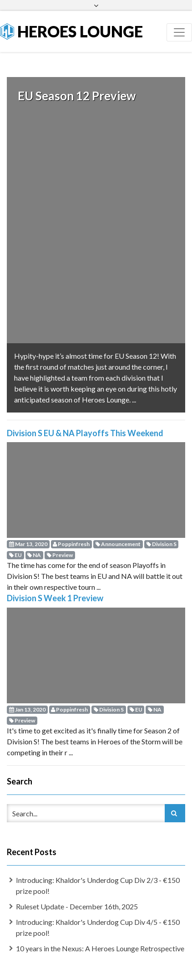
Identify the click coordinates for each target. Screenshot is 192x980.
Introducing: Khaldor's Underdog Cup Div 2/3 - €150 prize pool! (98, 870)
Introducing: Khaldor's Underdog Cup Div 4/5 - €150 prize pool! (98, 912)
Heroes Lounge (71, 31)
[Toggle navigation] (179, 32)
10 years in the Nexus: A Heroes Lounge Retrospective (100, 933)
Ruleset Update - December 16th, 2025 (77, 891)
